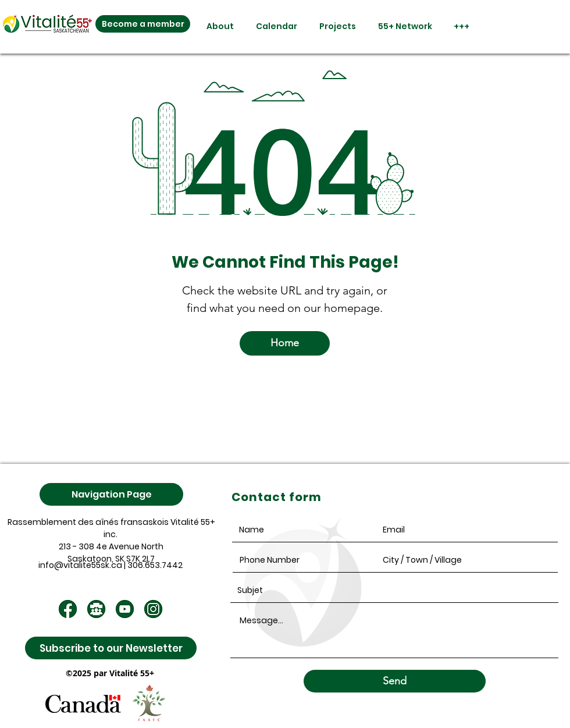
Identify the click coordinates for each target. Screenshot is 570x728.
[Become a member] (143, 24)
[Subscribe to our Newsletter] (111, 648)
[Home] (285, 343)
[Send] (395, 681)
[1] (68, 609)
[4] (96, 609)
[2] (125, 609)
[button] (215, 26)
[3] (153, 609)
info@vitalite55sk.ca (80, 565)
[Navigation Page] (111, 494)
